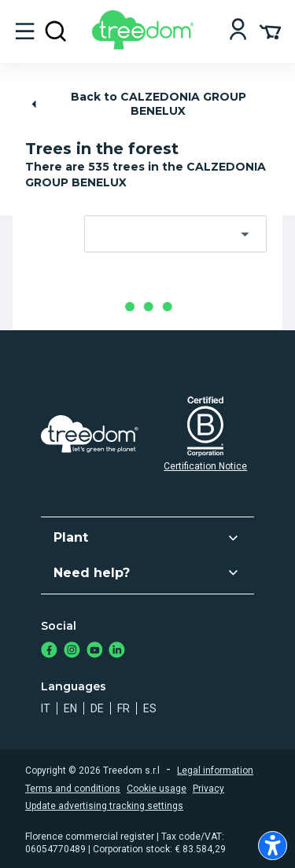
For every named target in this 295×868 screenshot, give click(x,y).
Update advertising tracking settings (104, 806)
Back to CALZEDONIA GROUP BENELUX (136, 104)
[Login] (238, 31)
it (46, 708)
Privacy (208, 789)
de (97, 708)
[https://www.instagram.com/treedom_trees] (72, 651)
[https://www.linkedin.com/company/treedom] (117, 651)
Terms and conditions (73, 789)
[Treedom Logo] (146, 45)
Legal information (215, 771)
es (150, 708)
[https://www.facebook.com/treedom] (49, 651)
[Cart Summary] (270, 31)
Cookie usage (157, 789)
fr (124, 708)
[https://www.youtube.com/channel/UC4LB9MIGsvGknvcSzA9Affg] (95, 651)
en (70, 708)
